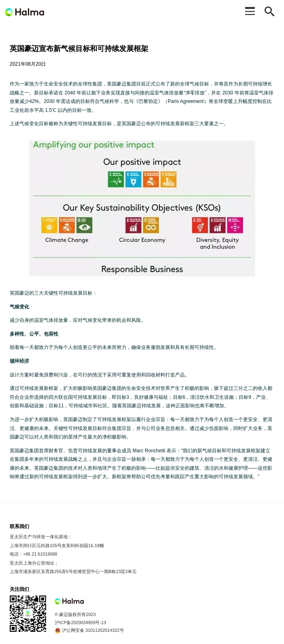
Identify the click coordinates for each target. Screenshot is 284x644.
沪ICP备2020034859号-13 (80, 623)
